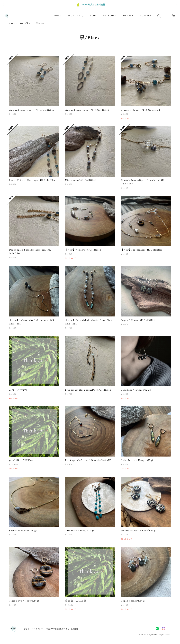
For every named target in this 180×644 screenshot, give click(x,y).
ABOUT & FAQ (76, 16)
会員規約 (74, 629)
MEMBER (128, 16)
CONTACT (146, 16)
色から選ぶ (25, 23)
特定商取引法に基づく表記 (58, 629)
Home (12, 23)
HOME (57, 16)
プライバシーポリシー (34, 629)
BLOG (93, 16)
